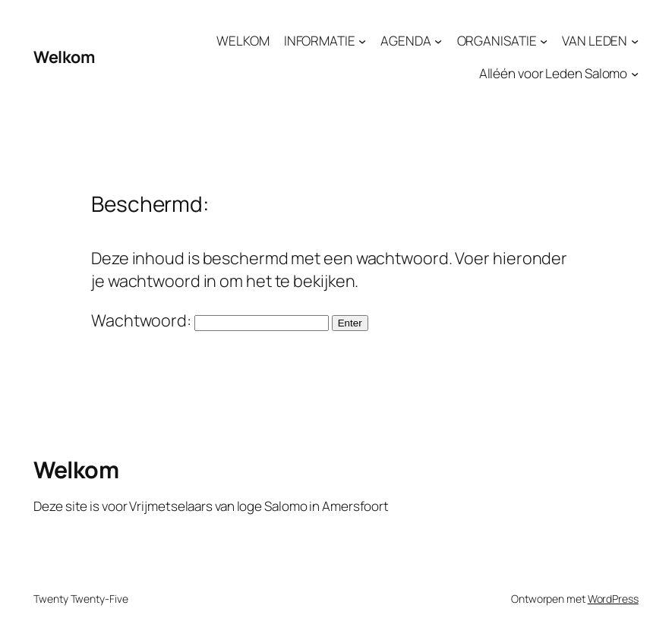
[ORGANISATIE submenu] (544, 40)
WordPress (613, 599)
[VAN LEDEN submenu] (635, 40)
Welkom (64, 57)
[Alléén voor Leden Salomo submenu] (635, 74)
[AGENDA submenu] (438, 40)
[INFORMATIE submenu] (362, 40)
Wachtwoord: (210, 320)
